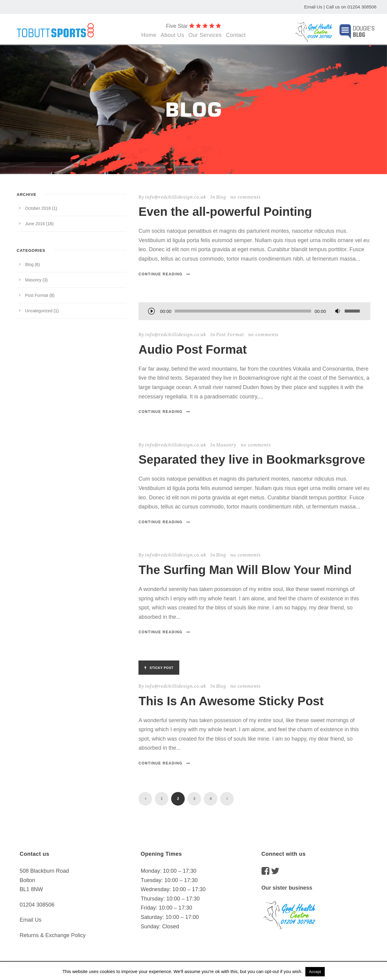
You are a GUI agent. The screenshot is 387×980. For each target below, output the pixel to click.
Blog (221, 197)
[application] (254, 312)
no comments (246, 197)
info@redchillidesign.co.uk (176, 197)
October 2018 (38, 208)
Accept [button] (315, 972)
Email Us (313, 7)
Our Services (205, 35)
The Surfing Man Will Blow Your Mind (245, 570)
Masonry (226, 445)
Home (149, 35)
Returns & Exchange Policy (53, 935)
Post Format (230, 334)
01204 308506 (362, 7)
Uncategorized (39, 311)
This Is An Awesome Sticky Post (231, 701)
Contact (236, 35)
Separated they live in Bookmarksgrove (252, 459)
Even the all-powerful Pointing (225, 212)
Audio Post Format (193, 349)
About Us (172, 35)
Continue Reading (164, 274)
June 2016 (35, 224)
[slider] (243, 311)
